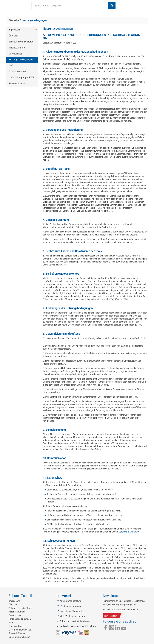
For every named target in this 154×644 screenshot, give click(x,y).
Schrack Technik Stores (21, 42)
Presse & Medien (17, 84)
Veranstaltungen (17, 48)
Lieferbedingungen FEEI (21, 78)
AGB (11, 66)
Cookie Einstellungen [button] (19, 637)
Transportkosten (17, 72)
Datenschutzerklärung (129, 532)
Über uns (13, 36)
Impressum (15, 30)
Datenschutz (15, 54)
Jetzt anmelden (110, 616)
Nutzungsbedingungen (21, 60)
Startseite (14, 20)
